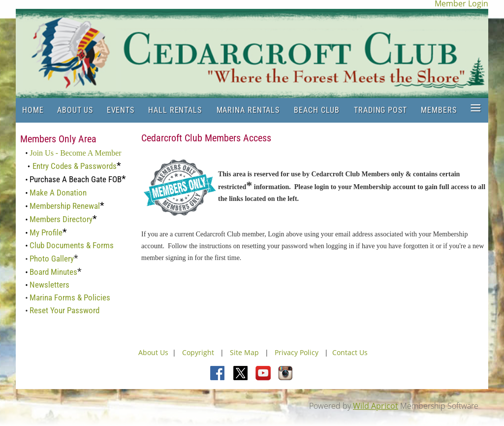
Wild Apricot (376, 406)
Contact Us (350, 352)
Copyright (199, 352)
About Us (153, 352)
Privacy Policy (297, 352)
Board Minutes (53, 272)
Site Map (244, 352)
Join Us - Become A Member (75, 153)
